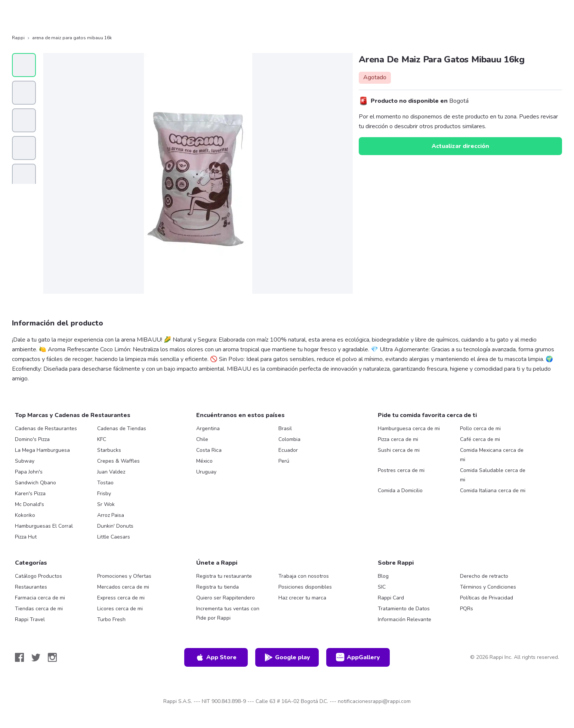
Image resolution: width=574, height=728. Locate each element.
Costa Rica (209, 450)
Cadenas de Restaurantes (46, 428)
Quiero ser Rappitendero (226, 598)
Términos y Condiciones (488, 587)
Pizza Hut (26, 537)
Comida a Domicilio (400, 491)
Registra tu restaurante (224, 576)
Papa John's (29, 472)
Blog (383, 576)
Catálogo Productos (38, 576)
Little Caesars (114, 537)
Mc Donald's (30, 504)
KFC (102, 439)
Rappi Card (391, 598)
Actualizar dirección (460, 146)
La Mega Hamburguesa (42, 450)
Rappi (18, 38)
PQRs (467, 609)
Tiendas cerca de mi (39, 609)
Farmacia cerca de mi (40, 598)
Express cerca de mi (121, 598)
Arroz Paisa (111, 515)
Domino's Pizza (32, 439)
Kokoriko (25, 515)
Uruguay (206, 472)
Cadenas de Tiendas (122, 428)
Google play (287, 657)
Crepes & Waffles (118, 461)
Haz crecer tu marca (302, 598)
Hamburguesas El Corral (44, 526)
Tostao (105, 483)
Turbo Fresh (111, 619)
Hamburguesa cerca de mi (409, 428)
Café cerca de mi (480, 439)
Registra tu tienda (217, 587)
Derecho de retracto (484, 576)
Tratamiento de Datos (404, 609)
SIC (382, 587)
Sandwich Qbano (36, 483)
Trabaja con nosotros (304, 576)
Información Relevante (405, 619)
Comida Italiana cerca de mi (493, 491)
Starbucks (109, 450)
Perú (284, 461)
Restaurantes (31, 587)
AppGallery (358, 657)
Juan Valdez (111, 472)
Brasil (285, 428)
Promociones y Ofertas (124, 576)
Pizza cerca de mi (398, 439)
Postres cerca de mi (401, 470)
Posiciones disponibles (305, 587)
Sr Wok (106, 504)
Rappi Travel (30, 619)
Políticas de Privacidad (487, 598)
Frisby (104, 493)
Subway (25, 461)
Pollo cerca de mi (480, 428)
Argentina (208, 428)
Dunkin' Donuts (115, 526)
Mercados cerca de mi (123, 587)
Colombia (289, 439)
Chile (202, 439)
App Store (216, 657)
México (204, 461)
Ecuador (288, 450)
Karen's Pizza (30, 493)
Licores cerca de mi (120, 609)
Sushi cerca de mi (399, 450)
